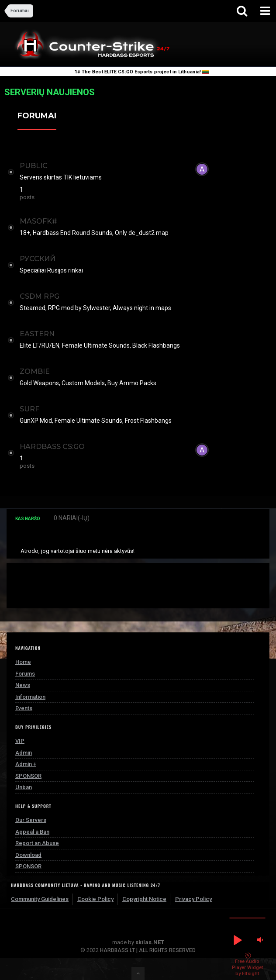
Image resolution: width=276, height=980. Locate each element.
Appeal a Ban (32, 832)
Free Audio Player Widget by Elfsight (247, 965)
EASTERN (37, 334)
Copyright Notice (144, 899)
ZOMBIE (35, 371)
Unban (24, 787)
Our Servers (31, 820)
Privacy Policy (193, 899)
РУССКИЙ (38, 259)
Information (30, 697)
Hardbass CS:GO (52, 447)
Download (28, 855)
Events (24, 708)
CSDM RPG (40, 296)
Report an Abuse (37, 843)
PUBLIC (34, 166)
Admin (24, 753)
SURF (29, 409)
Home (23, 662)
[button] (237, 940)
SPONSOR (28, 776)
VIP (20, 741)
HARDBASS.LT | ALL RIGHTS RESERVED (148, 950)
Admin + (26, 764)
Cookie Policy (95, 899)
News (23, 685)
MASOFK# (38, 221)
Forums (25, 674)
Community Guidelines (40, 899)
